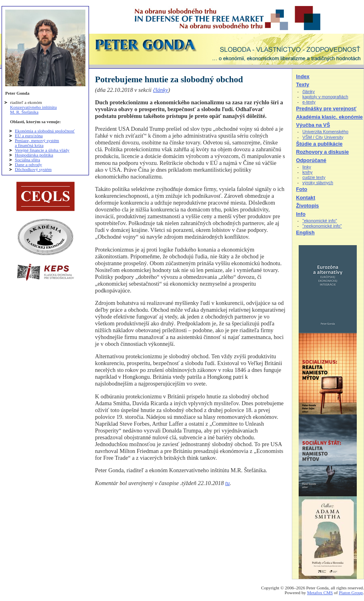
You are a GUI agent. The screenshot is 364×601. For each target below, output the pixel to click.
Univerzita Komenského (325, 132)
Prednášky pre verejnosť (327, 109)
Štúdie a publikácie (320, 144)
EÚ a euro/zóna (29, 136)
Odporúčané (311, 160)
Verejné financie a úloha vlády (42, 150)
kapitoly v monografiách (325, 97)
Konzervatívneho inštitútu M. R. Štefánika (33, 110)
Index (303, 76)
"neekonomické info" (322, 226)
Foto (302, 189)
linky (307, 167)
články (161, 90)
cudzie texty (314, 177)
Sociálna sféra (27, 160)
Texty (303, 84)
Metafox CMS (320, 593)
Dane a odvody (28, 164)
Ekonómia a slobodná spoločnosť (45, 131)
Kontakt (306, 198)
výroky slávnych (318, 183)
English (305, 232)
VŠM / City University (323, 137)
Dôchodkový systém (33, 169)
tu (227, 483)
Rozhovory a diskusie (323, 152)
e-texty (309, 102)
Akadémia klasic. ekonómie (330, 117)
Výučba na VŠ (313, 125)
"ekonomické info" (320, 221)
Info (301, 214)
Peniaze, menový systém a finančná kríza (37, 143)
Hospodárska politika (34, 155)
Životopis (308, 206)
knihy (307, 172)
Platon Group (351, 593)
